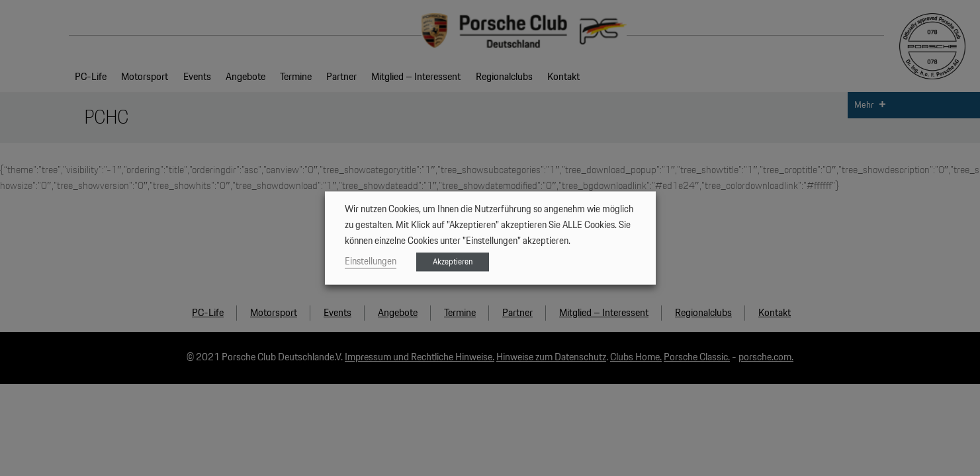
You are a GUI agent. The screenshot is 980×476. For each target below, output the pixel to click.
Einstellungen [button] (371, 261)
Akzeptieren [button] (453, 262)
